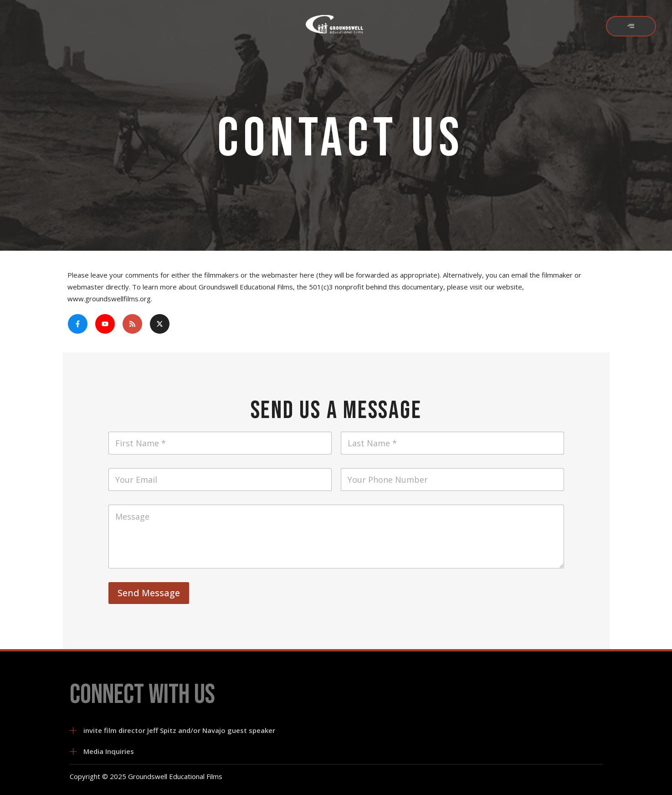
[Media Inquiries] (73, 751)
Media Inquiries (109, 751)
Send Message (149, 593)
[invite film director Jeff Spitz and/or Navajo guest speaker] (73, 730)
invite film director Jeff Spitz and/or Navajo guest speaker (179, 730)
